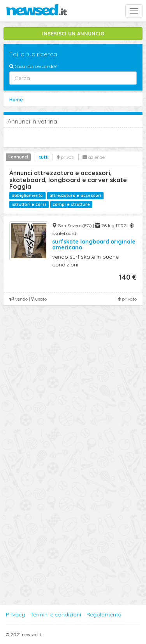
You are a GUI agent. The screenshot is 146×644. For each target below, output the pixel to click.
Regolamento (104, 614)
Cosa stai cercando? (33, 66)
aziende (94, 157)
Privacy (15, 614)
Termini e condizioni (56, 614)
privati (66, 157)
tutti (44, 157)
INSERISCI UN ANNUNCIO (73, 33)
